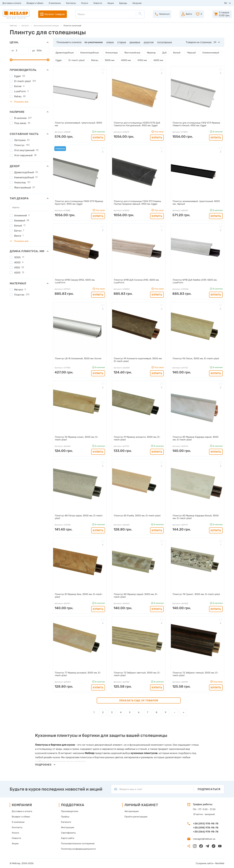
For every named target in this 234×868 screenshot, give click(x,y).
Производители (70, 811)
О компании (55, 3)
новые (110, 42)
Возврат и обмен (35, 3)
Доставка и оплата (12, 3)
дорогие (149, 42)
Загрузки (137, 3)
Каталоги (66, 822)
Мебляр (13, 26)
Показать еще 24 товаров (139, 700)
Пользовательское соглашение (78, 843)
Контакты (71, 3)
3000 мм (108, 60)
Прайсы (65, 816)
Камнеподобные (88, 53)
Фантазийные (130, 53)
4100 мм (139, 60)
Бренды (123, 3)
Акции (111, 3)
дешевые (135, 42)
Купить (98, 137)
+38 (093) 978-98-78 (206, 823)
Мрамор (148, 53)
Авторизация (132, 811)
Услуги (85, 3)
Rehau (93, 60)
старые (122, 42)
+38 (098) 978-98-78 (206, 827)
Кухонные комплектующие (46, 26)
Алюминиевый (206, 53)
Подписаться (209, 789)
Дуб (161, 53)
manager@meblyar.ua (204, 839)
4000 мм (123, 60)
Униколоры (110, 53)
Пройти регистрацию (136, 816)
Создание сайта (204, 863)
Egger (59, 60)
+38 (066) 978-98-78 (206, 831)
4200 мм (155, 60)
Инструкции (68, 827)
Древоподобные (64, 53)
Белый (173, 53)
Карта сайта (68, 838)
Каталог (25, 26)
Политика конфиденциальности (78, 849)
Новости (98, 3)
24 (215, 42)
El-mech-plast (76, 60)
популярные (164, 42)
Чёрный (188, 53)
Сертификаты (68, 832)
